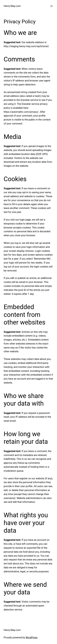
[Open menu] (52, 6)
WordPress (32, 638)
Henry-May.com (12, 6)
